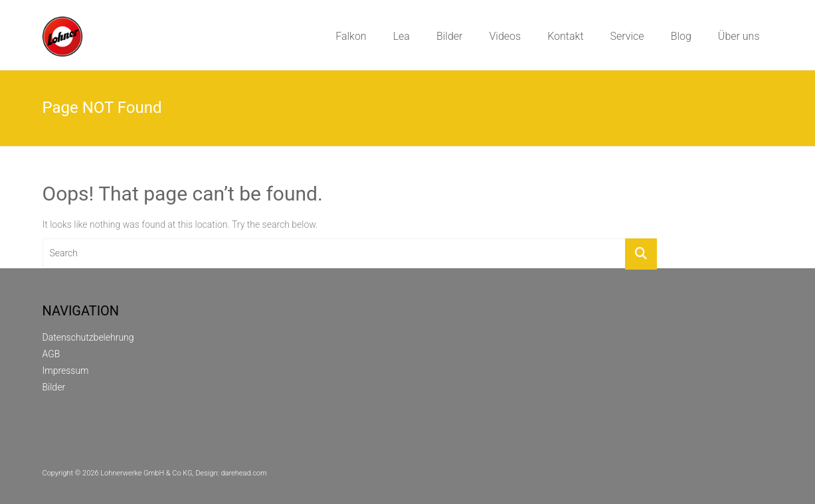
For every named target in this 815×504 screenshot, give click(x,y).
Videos (505, 36)
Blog (681, 36)
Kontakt (565, 36)
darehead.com (243, 473)
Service (627, 36)
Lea (402, 36)
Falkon (351, 36)
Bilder (450, 36)
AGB (51, 354)
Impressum (66, 371)
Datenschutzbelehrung (88, 337)
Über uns (739, 36)
